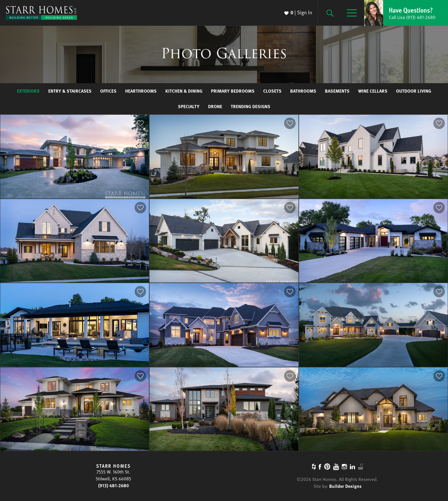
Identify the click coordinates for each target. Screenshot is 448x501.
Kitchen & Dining (184, 91)
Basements (337, 91)
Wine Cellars (373, 91)
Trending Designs (251, 106)
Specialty (189, 106)
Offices (108, 91)
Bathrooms (303, 91)
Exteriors (28, 91)
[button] (406, 13)
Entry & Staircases (70, 91)
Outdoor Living (414, 91)
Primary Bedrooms (233, 91)
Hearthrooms (141, 91)
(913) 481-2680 (114, 486)
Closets (272, 91)
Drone (215, 106)
